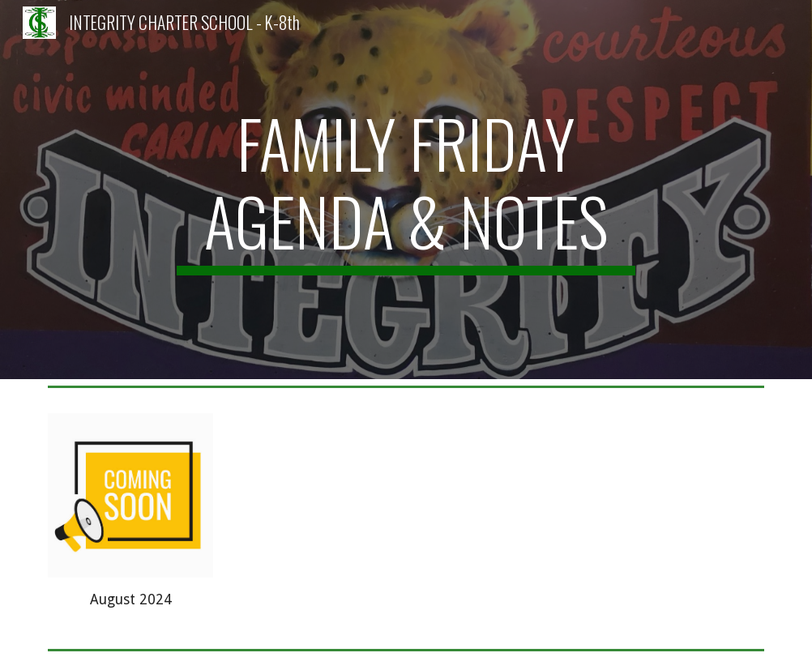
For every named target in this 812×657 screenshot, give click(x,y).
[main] (406, 190)
